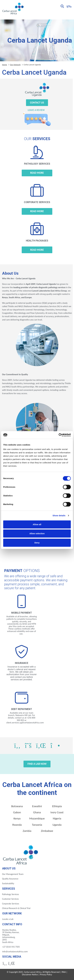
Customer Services (10, 899)
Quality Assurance (10, 879)
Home (5, 65)
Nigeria (57, 818)
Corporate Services (11, 904)
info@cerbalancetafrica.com (15, 952)
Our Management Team (13, 874)
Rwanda (17, 825)
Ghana (37, 812)
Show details (59, 515)
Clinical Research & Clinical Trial (16, 908)
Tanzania (37, 825)
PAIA (64, 972)
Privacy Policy (46, 974)
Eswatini (37, 806)
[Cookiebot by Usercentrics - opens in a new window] (59, 435)
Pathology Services (11, 894)
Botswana (17, 806)
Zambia (27, 831)
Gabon (17, 812)
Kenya (17, 818)
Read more (37, 173)
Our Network (15, 65)
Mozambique (37, 818)
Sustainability (8, 883)
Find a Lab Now (37, 764)
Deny (37, 543)
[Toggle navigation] (69, 6)
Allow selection (37, 533)
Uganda (57, 825)
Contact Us (37, 103)
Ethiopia (57, 806)
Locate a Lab (8, 919)
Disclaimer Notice (30, 974)
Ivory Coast (57, 812)
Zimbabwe (47, 831)
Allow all (37, 524)
